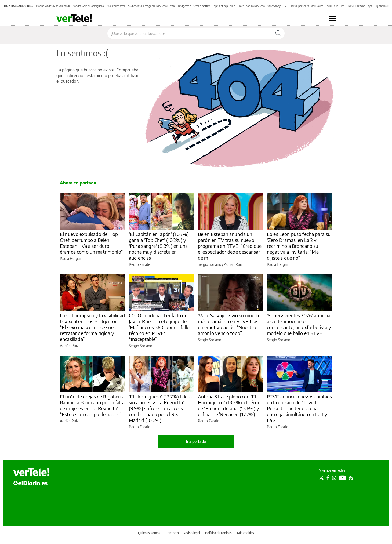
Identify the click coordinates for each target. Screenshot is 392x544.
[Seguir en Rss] (351, 478)
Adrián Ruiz (233, 264)
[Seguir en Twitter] (321, 478)
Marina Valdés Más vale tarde (53, 6)
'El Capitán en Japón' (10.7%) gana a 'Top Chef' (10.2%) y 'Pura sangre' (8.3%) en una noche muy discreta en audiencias (159, 246)
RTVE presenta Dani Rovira (307, 6)
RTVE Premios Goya (360, 6)
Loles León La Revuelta (251, 6)
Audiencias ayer (116, 6)
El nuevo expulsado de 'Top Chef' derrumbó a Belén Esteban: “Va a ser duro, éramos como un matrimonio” (91, 243)
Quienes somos (149, 533)
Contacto (172, 533)
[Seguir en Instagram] (334, 478)
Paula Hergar (70, 258)
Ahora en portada (78, 183)
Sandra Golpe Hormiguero (88, 6)
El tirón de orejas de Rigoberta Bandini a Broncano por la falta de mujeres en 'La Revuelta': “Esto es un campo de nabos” (92, 405)
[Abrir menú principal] (332, 19)
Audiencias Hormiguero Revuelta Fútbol (152, 6)
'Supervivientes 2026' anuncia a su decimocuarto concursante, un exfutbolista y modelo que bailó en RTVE (299, 324)
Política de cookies (218, 533)
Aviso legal (192, 533)
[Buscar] (278, 33)
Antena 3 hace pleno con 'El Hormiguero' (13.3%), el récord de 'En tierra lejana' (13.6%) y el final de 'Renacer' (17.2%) (230, 405)
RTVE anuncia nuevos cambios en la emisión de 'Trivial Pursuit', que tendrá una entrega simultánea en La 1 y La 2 (299, 408)
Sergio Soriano (210, 264)
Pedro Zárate (139, 264)
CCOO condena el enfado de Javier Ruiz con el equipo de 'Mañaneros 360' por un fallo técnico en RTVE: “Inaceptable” (159, 327)
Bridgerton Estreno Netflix (194, 6)
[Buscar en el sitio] (190, 33)
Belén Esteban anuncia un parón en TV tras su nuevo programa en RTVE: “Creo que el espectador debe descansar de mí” (230, 246)
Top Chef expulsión (224, 6)
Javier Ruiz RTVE (336, 6)
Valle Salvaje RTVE (278, 6)
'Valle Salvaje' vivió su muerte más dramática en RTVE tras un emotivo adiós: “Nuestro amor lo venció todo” (229, 324)
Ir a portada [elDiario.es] (196, 441)
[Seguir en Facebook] (328, 478)
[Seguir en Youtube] (343, 478)
